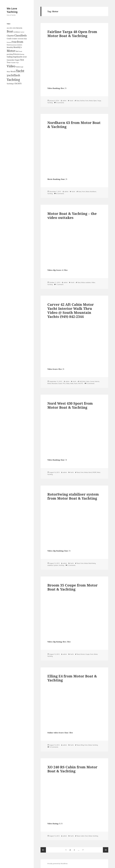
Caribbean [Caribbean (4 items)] (17, 32)
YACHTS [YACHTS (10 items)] (18, 84)
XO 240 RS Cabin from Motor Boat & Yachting (72, 769)
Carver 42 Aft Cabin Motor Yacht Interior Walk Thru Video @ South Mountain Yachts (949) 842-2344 (71, 310)
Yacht (71, 101)
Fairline (82, 101)
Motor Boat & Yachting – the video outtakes (72, 216)
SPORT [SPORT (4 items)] (25, 57)
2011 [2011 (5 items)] (11, 28)
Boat (78, 101)
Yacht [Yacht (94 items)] (20, 71)
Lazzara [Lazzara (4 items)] (20, 45)
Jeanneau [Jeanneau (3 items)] (14, 45)
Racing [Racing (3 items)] (22, 54)
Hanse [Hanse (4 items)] (9, 45)
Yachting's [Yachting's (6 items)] (11, 84)
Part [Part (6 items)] (17, 51)
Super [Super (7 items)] (17, 60)
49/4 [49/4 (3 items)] (8, 28)
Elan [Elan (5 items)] (25, 39)
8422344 (82, 381)
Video (93, 282)
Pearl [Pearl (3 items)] (20, 51)
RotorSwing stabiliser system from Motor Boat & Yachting (73, 496)
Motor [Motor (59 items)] (11, 51)
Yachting (50, 103)
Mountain (55, 383)
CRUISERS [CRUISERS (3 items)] (21, 39)
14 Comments (54, 747)
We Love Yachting (12, 10)
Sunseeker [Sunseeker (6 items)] (11, 60)
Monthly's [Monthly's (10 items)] (18, 47)
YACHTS (81, 383)
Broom (83, 654)
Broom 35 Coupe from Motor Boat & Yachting (72, 587)
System (56, 565)
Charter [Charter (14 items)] (10, 36)
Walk (72, 383)
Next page (106, 850)
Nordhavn (93, 192)
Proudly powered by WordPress (57, 864)
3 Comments (60, 103)
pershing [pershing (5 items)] (10, 54)
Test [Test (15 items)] (22, 60)
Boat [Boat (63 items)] (10, 31)
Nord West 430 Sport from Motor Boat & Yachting (70, 405)
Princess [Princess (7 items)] (17, 54)
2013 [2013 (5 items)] (14, 28)
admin (64, 101)
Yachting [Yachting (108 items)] (13, 80)
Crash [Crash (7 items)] (9, 39)
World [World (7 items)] (13, 71)
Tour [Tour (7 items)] (9, 62)
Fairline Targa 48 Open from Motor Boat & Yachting (72, 34)
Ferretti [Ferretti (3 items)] (9, 42)
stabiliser (50, 565)
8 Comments (60, 194)
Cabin (87, 381)
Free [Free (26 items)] (14, 42)
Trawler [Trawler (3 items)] (13, 63)
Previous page (43, 850)
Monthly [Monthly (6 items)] (10, 47)
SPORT (94, 472)
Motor (91, 101)
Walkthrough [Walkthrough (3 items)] (19, 67)
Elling (82, 745)
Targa (99, 101)
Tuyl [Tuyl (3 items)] (17, 63)
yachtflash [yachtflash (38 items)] (13, 75)
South (60, 383)
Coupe (87, 654)
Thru (64, 383)
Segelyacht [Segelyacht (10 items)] (18, 57)
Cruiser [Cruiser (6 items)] (14, 39)
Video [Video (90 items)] (11, 66)
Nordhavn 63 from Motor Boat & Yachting (74, 125)
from (87, 101)
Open (95, 101)
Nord (90, 472)
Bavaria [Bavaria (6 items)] (19, 28)
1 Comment (60, 284)
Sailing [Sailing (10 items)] (10, 57)
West (99, 472)
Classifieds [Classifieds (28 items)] (20, 35)
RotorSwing (92, 563)
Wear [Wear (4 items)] (8, 72)
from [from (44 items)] (20, 42)
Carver (92, 381)
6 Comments (90, 383)
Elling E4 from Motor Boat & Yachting (72, 678)
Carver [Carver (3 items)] (22, 32)
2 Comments (71, 565)
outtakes (88, 282)
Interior (97, 381)
